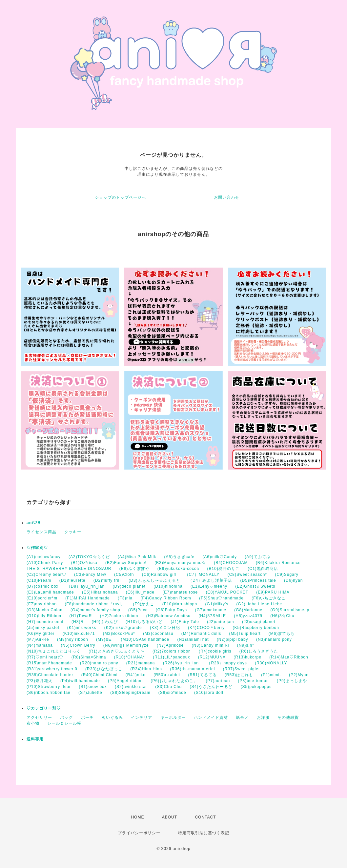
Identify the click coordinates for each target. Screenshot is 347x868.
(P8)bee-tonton (254, 681)
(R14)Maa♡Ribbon (289, 657)
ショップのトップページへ (120, 197)
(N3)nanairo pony (274, 639)
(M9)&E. (104, 639)
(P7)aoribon (218, 681)
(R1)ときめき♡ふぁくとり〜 (116, 651)
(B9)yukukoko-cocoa (178, 569)
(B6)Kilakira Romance (278, 563)
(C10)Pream (39, 580)
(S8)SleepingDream (130, 693)
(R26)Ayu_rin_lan (181, 663)
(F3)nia (125, 598)
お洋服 (263, 717)
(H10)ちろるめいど (144, 622)
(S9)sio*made (172, 693)
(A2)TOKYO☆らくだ (89, 557)
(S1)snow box (93, 687)
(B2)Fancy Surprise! (126, 563)
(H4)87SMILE (212, 616)
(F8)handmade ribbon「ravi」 (95, 604)
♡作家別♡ (37, 548)
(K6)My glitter (41, 634)
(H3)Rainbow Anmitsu (168, 616)
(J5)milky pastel (43, 628)
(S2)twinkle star (131, 687)
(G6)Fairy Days (171, 610)
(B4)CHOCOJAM (231, 563)
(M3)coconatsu (158, 634)
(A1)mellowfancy (44, 557)
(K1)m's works (82, 628)
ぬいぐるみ (112, 717)
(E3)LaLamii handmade (50, 592)
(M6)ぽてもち (282, 634)
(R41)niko (136, 675)
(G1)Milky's (217, 604)
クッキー (73, 532)
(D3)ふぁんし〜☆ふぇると (154, 580)
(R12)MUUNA (212, 657)
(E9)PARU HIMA (273, 592)
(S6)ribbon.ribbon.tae (49, 693)
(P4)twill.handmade (80, 681)
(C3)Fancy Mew (90, 575)
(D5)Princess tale (258, 580)
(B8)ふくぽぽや (134, 569)
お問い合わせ (227, 197)
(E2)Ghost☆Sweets (255, 586)
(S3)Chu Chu (168, 687)
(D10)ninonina (168, 586)
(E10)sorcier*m (42, 598)
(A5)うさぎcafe (179, 557)
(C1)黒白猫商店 (263, 569)
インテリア (142, 717)
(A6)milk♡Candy (220, 557)
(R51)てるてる (203, 675)
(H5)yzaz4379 (248, 616)
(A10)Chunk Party (45, 563)
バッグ (66, 717)
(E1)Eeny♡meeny (209, 586)
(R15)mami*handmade (49, 663)
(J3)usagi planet (259, 622)
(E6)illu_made (140, 592)
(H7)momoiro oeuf (45, 622)
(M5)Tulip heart (245, 634)
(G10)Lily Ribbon (44, 616)
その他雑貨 (288, 717)
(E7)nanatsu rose (180, 592)
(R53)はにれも (239, 675)
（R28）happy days (227, 663)
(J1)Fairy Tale (185, 622)
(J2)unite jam (220, 622)
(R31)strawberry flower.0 (52, 669)
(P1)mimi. (271, 675)
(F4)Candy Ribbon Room (166, 598)
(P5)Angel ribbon (125, 681)
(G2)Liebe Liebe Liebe (259, 604)
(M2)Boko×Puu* (119, 634)
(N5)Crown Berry (78, 645)
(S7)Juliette (90, 693)
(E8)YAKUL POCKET (227, 592)
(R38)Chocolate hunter (50, 675)
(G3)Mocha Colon (45, 610)
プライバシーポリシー (139, 833)
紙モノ (242, 717)
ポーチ (87, 717)
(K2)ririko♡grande (123, 628)
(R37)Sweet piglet (241, 669)
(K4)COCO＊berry (206, 628)
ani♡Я (34, 523)
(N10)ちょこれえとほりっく (54, 651)
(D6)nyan (293, 580)
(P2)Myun (299, 675)
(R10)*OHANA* (130, 657)
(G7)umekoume (210, 610)
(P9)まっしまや (292, 681)
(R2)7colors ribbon (172, 651)
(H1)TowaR (81, 616)
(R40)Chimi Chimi (100, 675)
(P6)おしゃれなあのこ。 (174, 681)
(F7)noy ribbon (42, 604)
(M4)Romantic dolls (201, 634)
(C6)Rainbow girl (159, 575)
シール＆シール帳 (64, 723)
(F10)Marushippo (180, 604)
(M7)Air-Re (38, 639)
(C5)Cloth (124, 575)
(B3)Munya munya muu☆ (180, 563)
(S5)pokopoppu (256, 687)
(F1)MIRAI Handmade (87, 598)
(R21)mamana (141, 663)
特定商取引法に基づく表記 (204, 833)
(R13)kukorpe (247, 657)
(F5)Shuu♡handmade (221, 598)
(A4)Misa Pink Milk (137, 557)
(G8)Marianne (248, 610)
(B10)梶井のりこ (224, 569)
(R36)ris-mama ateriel (192, 669)
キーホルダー (173, 717)
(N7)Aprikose (170, 645)
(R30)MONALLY (271, 663)
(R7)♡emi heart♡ (45, 657)
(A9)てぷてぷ (258, 557)
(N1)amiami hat (193, 639)
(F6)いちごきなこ (269, 598)
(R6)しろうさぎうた (259, 651)
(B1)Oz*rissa (84, 563)
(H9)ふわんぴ (104, 622)
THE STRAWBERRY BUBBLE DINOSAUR (69, 569)
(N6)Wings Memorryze (126, 645)
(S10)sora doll (209, 693)
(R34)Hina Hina (146, 669)
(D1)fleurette (72, 580)
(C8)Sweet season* (247, 575)
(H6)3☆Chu (282, 616)
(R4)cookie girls (215, 651)
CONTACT (205, 817)
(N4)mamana (40, 645)
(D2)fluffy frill (107, 580)
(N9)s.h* (246, 645)
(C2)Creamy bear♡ (46, 575)
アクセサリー (39, 717)
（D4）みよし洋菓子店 (210, 580)
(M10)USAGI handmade (145, 639)
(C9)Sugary (286, 575)
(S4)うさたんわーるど (211, 687)
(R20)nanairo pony (99, 663)
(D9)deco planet (129, 586)
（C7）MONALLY (202, 575)
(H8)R (78, 622)
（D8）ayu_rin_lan (86, 586)
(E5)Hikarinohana (100, 592)
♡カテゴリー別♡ (44, 708)
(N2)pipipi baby (233, 639)
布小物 (33, 723)
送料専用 (35, 739)
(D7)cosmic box (42, 586)
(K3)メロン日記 (165, 628)
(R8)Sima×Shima (89, 657)
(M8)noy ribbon (73, 639)
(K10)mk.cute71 (79, 634)
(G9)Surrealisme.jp (290, 610)
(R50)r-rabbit (167, 675)
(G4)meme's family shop (95, 610)
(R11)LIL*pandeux (171, 657)
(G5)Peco (138, 610)
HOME (137, 817)
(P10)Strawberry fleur (49, 687)
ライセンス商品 (41, 532)
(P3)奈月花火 (40, 681)
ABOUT (170, 817)
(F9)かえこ (143, 604)
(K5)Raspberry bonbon (256, 628)
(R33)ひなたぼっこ (104, 669)
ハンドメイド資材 (211, 717)
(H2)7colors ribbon (119, 616)
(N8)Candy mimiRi (210, 645)
